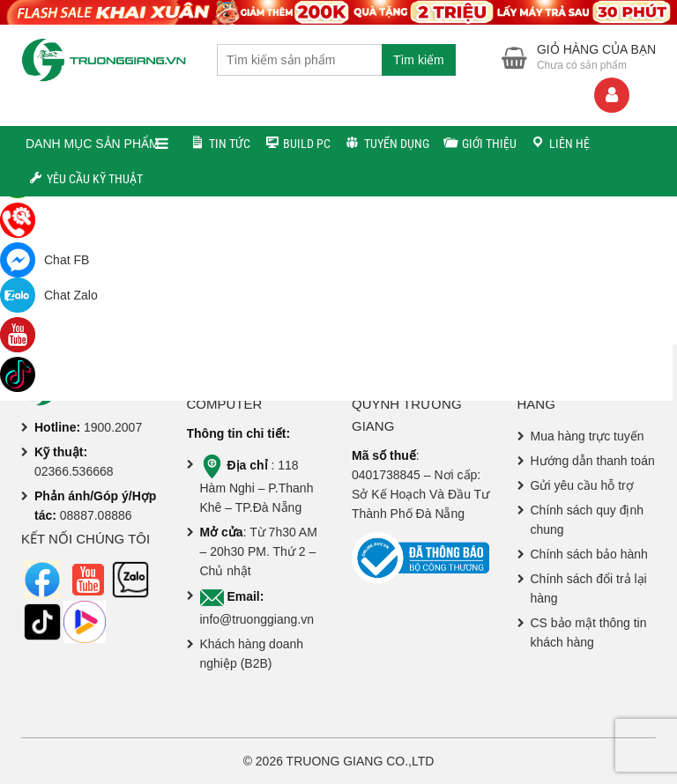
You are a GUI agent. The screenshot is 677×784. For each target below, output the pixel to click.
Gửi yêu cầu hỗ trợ (582, 485)
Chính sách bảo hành (589, 554)
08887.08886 (96, 515)
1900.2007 (113, 427)
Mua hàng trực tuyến (588, 436)
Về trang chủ (345, 301)
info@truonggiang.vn (257, 619)
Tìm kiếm (419, 60)
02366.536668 (74, 471)
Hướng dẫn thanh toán (593, 461)
